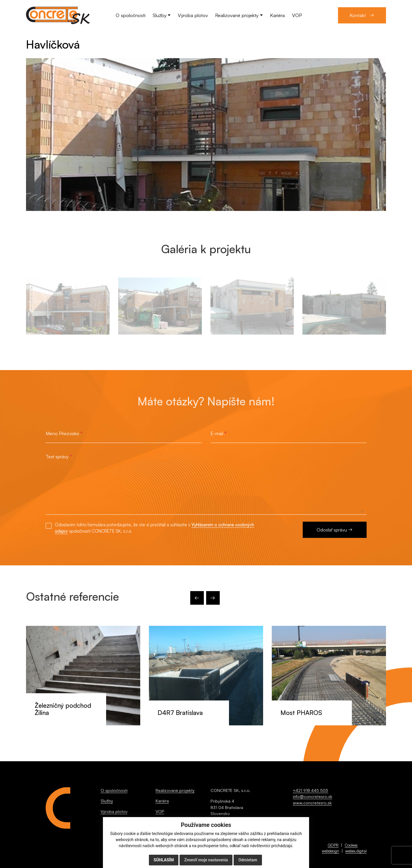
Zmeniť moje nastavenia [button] (206, 860)
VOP (160, 811)
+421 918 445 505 (311, 790)
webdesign (330, 851)
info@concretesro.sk (313, 796)
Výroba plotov (114, 811)
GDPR (333, 845)
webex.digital (356, 851)
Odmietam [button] (248, 860)
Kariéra (162, 801)
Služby (107, 801)
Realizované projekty (175, 790)
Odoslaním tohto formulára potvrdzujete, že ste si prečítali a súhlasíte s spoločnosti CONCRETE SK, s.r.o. (155, 528)
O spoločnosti (114, 790)
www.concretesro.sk (312, 803)
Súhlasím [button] (164, 860)
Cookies (351, 845)
